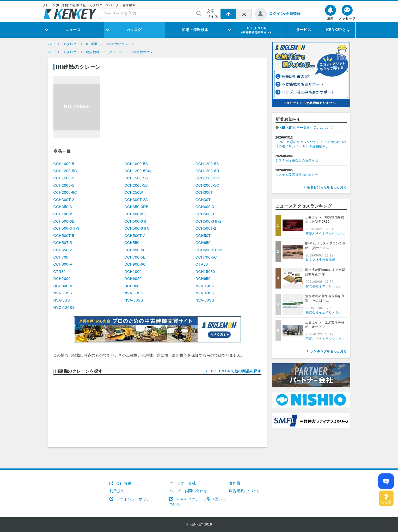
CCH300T (204, 192)
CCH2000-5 (64, 185)
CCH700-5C (206, 257)
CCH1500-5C (207, 178)
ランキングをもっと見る (329, 351)
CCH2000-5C (207, 185)
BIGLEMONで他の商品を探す (235, 371)
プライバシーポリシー (134, 499)
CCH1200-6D (207, 171)
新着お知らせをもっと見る (327, 187)
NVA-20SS (63, 293)
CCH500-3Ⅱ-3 (66, 228)
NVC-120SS (64, 308)
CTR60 (202, 264)
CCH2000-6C (65, 192)
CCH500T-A (135, 236)
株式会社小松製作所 (320, 260)
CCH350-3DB (136, 207)
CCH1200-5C (65, 171)
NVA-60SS (134, 300)
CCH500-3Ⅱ (136, 221)
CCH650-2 (63, 250)
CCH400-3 (205, 207)
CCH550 (132, 243)
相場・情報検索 (195, 30)
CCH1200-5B (207, 164)
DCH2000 (62, 279)
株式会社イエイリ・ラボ (324, 286)
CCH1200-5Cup (138, 171)
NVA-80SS (205, 300)
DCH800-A (63, 286)
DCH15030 (205, 272)
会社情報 (123, 483)
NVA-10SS (205, 286)
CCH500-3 (205, 214)
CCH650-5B (135, 250)
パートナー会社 (183, 483)
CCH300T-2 (64, 200)
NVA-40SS (205, 293)
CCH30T (203, 200)
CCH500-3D (64, 221)
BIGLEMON (256, 30)
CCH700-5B (135, 257)
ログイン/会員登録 (285, 14)
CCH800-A (63, 264)
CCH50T (203, 236)
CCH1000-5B (136, 164)
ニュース (73, 30)
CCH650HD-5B (209, 250)
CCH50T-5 (63, 243)
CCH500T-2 (206, 228)
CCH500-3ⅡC (137, 228)
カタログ (134, 30)
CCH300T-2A (136, 200)
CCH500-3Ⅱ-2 (209, 221)
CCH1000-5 (64, 164)
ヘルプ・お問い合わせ (188, 491)
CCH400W (63, 214)
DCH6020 (133, 279)
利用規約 (117, 491)
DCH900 (132, 286)
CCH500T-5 (64, 236)
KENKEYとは (338, 30)
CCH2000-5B (136, 185)
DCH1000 (133, 272)
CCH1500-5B (136, 178)
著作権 (235, 483)
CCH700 (61, 257)
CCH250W (134, 192)
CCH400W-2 (135, 214)
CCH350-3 (63, 207)
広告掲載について (244, 491)
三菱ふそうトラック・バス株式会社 (332, 234)
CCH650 (203, 243)
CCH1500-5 (64, 178)
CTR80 (60, 272)
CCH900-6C (135, 264)
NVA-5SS (62, 300)
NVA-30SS (134, 293)
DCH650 (203, 279)
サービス (304, 30)
